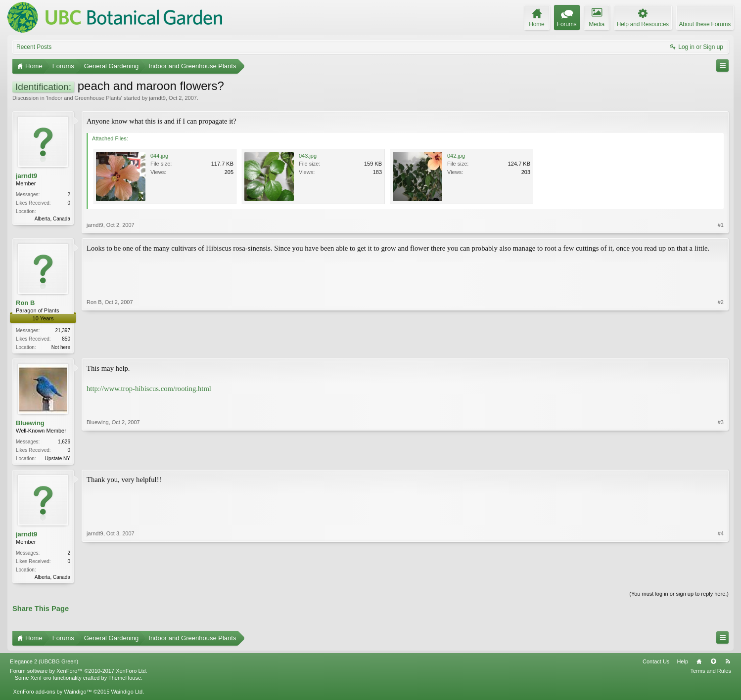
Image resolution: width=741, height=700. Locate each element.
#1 (721, 225)
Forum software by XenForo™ (79, 674)
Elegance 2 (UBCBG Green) (44, 664)
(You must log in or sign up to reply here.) (679, 597)
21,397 (63, 330)
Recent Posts (34, 47)
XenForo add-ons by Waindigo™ (52, 695)
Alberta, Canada (52, 219)
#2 (721, 346)
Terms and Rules (711, 674)
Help (682, 664)
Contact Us (656, 664)
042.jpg (456, 156)
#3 (721, 458)
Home (699, 664)
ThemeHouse (125, 681)
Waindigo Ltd (127, 695)
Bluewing (30, 424)
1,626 (64, 443)
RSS (728, 664)
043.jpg (308, 156)
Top (713, 664)
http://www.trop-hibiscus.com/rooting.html (149, 390)
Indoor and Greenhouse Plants (84, 98)
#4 (721, 578)
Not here (61, 347)
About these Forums (705, 24)
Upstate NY (58, 459)
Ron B (25, 303)
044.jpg (159, 156)
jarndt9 (157, 98)
